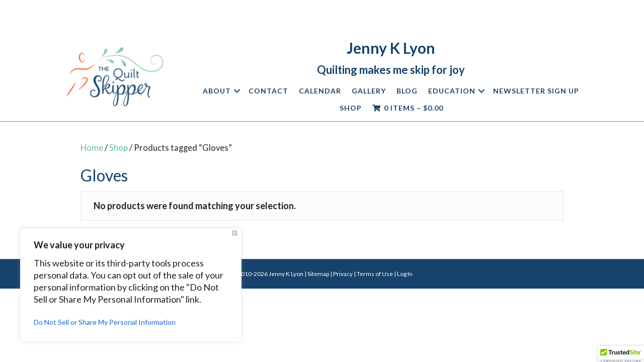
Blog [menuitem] (407, 91)
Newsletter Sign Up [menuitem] (536, 91)
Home (92, 148)
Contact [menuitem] (268, 91)
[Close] (235, 233)
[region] (131, 285)
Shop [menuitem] (351, 108)
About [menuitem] (217, 91)
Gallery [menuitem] (369, 91)
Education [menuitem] (452, 91)
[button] (237, 91)
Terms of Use (375, 274)
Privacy (343, 274)
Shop (118, 148)
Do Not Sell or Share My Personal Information (105, 322)
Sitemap (318, 274)
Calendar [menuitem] (320, 91)
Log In (405, 274)
